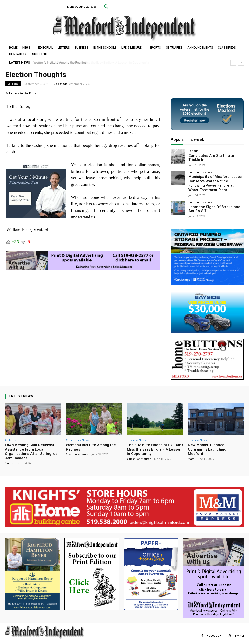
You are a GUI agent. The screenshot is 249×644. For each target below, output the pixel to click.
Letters (13, 84)
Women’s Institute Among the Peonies (60, 63)
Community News (200, 170)
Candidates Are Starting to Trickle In (215, 155)
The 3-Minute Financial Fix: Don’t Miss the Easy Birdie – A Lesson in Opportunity (155, 445)
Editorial (194, 151)
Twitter (239, 631)
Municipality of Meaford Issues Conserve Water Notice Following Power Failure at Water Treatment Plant (213, 181)
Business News (136, 436)
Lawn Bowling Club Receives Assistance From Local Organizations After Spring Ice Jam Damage (31, 447)
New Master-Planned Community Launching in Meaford (209, 445)
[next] (241, 63)
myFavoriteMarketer (66, 641)
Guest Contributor (139, 454)
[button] (106, 7)
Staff (8, 459)
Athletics (10, 436)
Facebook (214, 631)
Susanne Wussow (77, 450)
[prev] (233, 63)
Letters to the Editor (23, 93)
